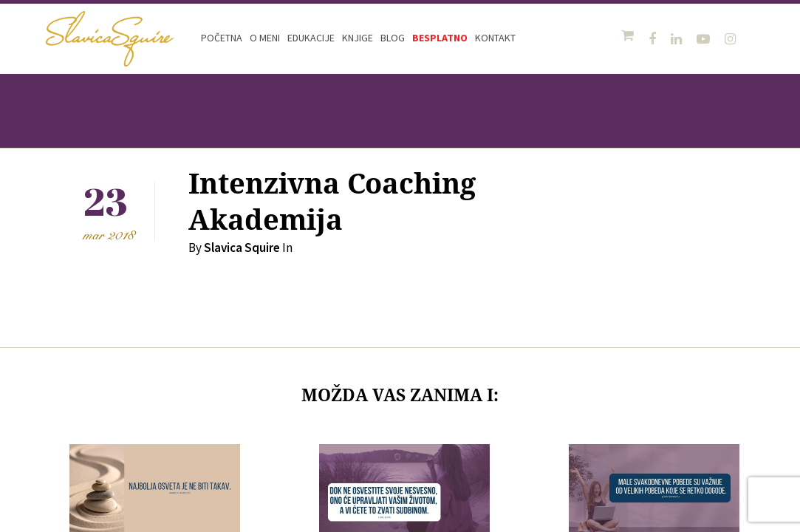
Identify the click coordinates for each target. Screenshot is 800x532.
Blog (393, 38)
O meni (265, 38)
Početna (222, 38)
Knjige (358, 38)
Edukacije (311, 38)
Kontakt (495, 38)
